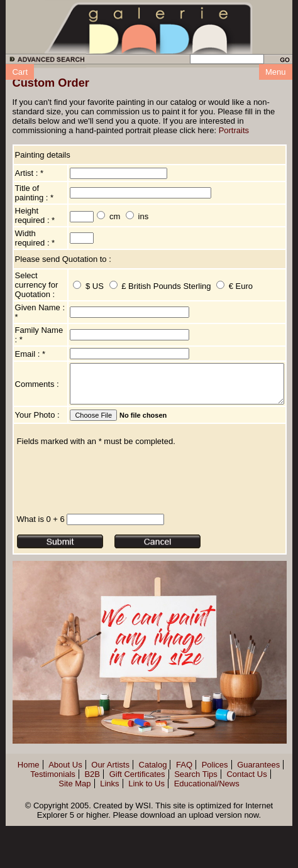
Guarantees (258, 816)
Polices (215, 816)
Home (29, 816)
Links (109, 834)
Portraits (234, 130)
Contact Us (246, 825)
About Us (65, 816)
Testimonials (53, 825)
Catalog (153, 816)
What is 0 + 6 (41, 570)
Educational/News (207, 834)
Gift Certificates (137, 825)
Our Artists (110, 816)
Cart (20, 72)
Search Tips (196, 825)
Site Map (74, 834)
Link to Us (146, 834)
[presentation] (113, 531)
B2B (92, 825)
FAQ (184, 816)
